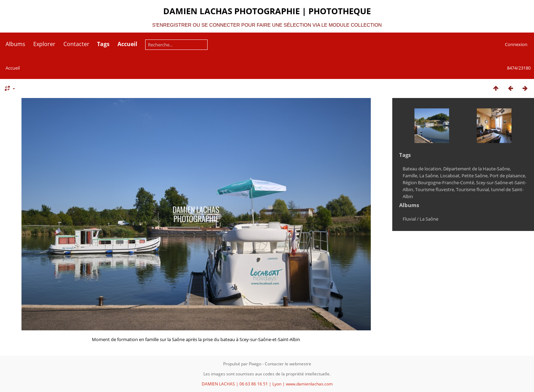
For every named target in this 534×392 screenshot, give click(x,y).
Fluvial (409, 219)
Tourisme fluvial (472, 189)
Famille (410, 176)
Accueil (13, 68)
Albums (15, 44)
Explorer (44, 44)
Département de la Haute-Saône (476, 169)
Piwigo (255, 364)
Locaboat (450, 176)
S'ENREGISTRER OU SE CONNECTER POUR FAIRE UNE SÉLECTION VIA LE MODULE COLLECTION (267, 25)
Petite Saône (475, 176)
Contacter (76, 44)
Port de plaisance (507, 176)
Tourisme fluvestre (435, 189)
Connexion (516, 44)
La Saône (429, 176)
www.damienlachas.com (309, 384)
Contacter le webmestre (288, 364)
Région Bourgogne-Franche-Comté (438, 182)
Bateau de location (422, 169)
